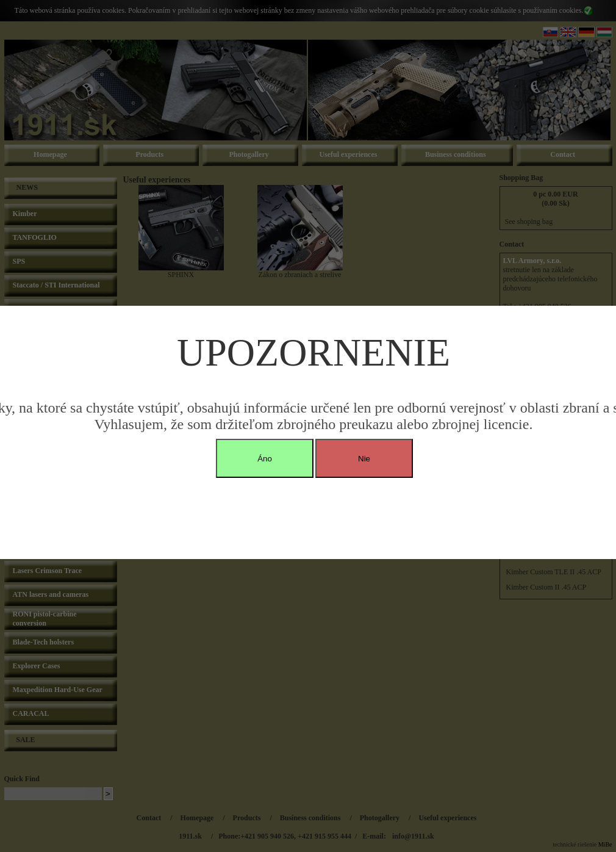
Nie (364, 459)
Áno (265, 459)
